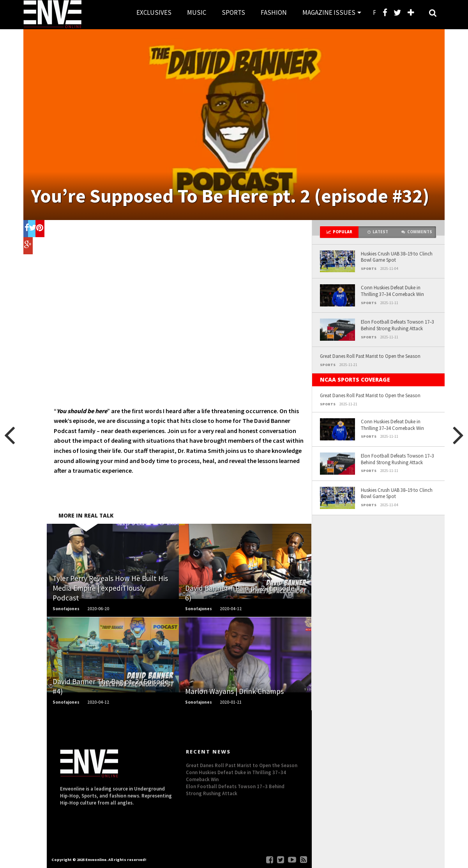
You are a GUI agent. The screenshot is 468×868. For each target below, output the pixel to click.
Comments (417, 232)
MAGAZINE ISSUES (329, 12)
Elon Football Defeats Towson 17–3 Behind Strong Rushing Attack (397, 325)
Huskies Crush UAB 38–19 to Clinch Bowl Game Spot (397, 257)
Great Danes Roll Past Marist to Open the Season (370, 356)
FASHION (274, 12)
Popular (339, 232)
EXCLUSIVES (154, 12)
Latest (378, 232)
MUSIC (197, 12)
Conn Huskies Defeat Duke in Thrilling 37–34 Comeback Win (392, 291)
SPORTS (233, 12)
